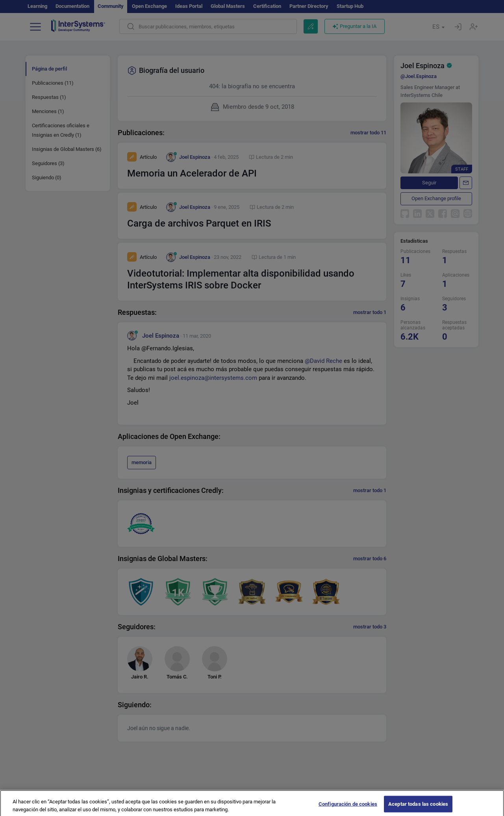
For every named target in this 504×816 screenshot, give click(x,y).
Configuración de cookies (348, 808)
